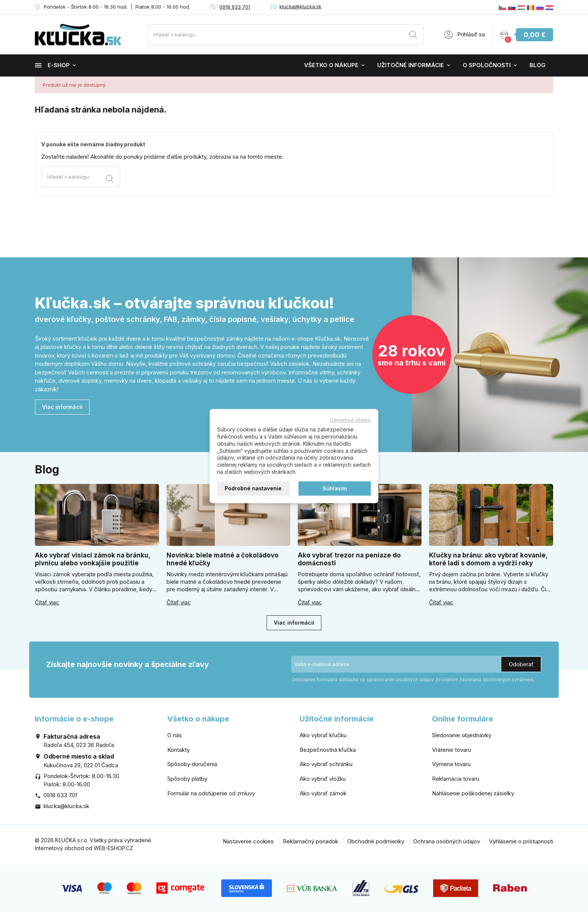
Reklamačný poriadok (310, 841)
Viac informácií (62, 407)
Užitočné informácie (411, 65)
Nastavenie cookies (248, 841)
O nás (175, 735)
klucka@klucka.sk (300, 6)
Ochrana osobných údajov (447, 841)
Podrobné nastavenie (253, 488)
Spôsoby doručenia (192, 764)
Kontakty (178, 750)
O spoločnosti (487, 65)
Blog (538, 65)
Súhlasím (335, 488)
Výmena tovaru (451, 764)
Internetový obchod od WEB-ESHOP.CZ (84, 848)
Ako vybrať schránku (326, 764)
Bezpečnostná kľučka (328, 750)
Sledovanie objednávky (462, 735)
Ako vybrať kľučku (323, 735)
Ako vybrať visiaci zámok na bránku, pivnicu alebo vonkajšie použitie (93, 559)
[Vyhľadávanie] (285, 35)
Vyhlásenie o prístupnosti (521, 841)
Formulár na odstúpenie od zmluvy (211, 793)
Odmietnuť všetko (350, 420)
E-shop (52, 65)
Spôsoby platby (187, 779)
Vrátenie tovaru (451, 750)
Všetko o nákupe (331, 65)
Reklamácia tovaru (456, 779)
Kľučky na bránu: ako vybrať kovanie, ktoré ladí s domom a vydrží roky (488, 559)
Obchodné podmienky (376, 841)
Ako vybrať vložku (323, 779)
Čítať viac (47, 602)
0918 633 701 (235, 7)
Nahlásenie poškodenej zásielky (473, 793)
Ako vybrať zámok (323, 793)
